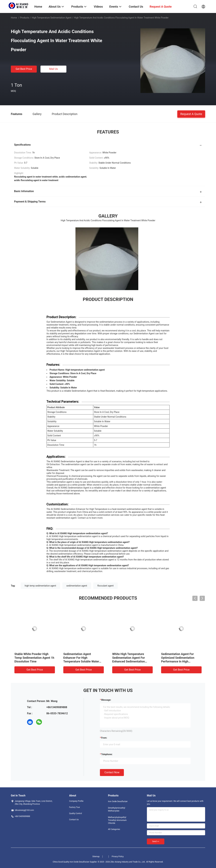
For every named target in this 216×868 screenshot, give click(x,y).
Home (14, 18)
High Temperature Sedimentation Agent (52, 18)
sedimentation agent (77, 586)
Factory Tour (75, 807)
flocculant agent (105, 586)
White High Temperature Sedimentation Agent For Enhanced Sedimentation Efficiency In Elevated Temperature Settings (129, 661)
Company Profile (76, 801)
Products (25, 18)
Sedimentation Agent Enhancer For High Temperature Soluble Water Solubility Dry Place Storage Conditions (82, 661)
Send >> (156, 841)
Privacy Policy (118, 857)
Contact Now (112, 772)
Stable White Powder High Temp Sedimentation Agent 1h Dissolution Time (34, 658)
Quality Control (76, 813)
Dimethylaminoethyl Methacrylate (117, 809)
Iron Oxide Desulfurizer (118, 801)
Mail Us (54, 69)
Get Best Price (24, 69)
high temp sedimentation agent (40, 586)
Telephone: (107, 754)
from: (104, 738)
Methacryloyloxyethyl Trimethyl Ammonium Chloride (117, 820)
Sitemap (96, 857)
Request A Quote (191, 114)
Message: (106, 700)
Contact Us (74, 820)
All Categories (114, 829)
